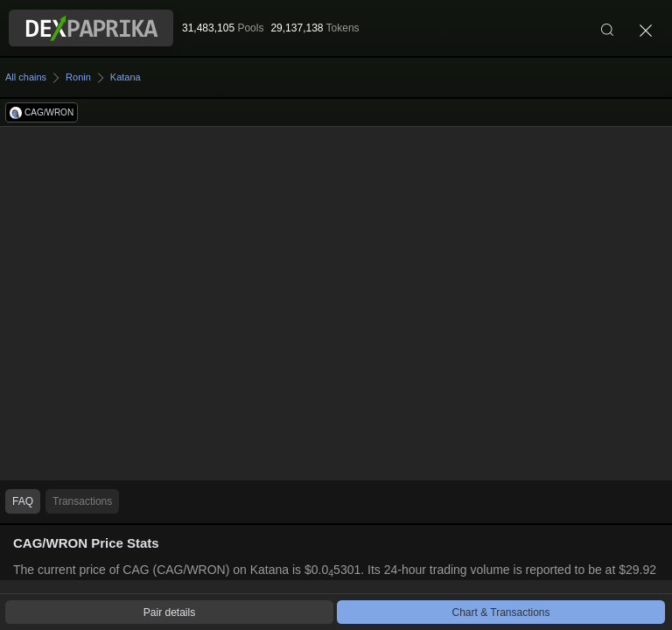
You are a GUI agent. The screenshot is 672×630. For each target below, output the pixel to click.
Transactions (82, 501)
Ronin (78, 77)
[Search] (607, 28)
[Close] (646, 28)
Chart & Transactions (500, 612)
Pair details (169, 612)
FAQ (23, 501)
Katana (126, 77)
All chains (26, 77)
